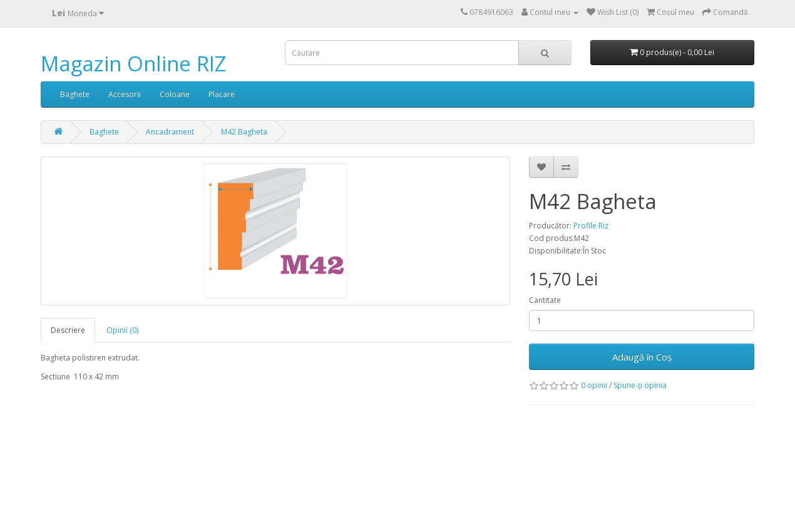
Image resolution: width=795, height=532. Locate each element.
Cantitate (545, 300)
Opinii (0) (122, 330)
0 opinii (594, 385)
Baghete (75, 94)
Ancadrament (170, 132)
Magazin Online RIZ (133, 64)
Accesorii (125, 94)
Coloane (175, 94)
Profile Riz (591, 226)
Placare (222, 94)
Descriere (68, 330)
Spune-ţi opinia (640, 385)
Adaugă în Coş (642, 357)
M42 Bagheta (244, 132)
